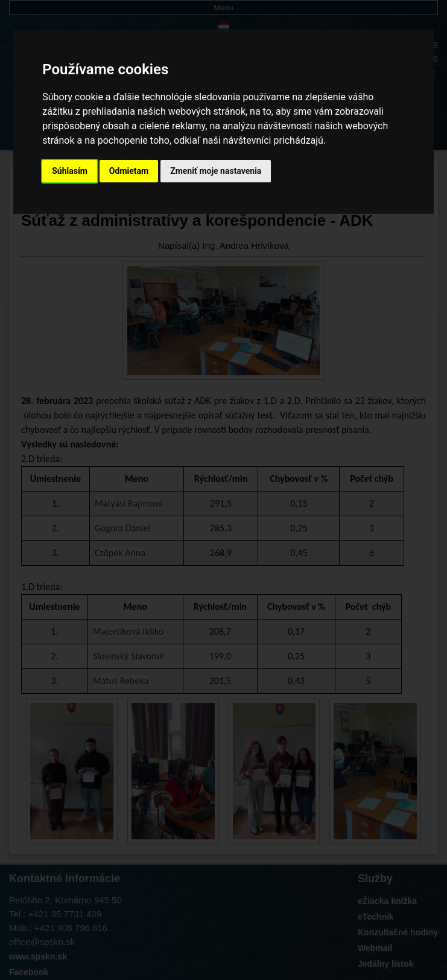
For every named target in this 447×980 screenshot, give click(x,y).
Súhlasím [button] (70, 171)
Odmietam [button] (129, 171)
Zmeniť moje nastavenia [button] (216, 171)
